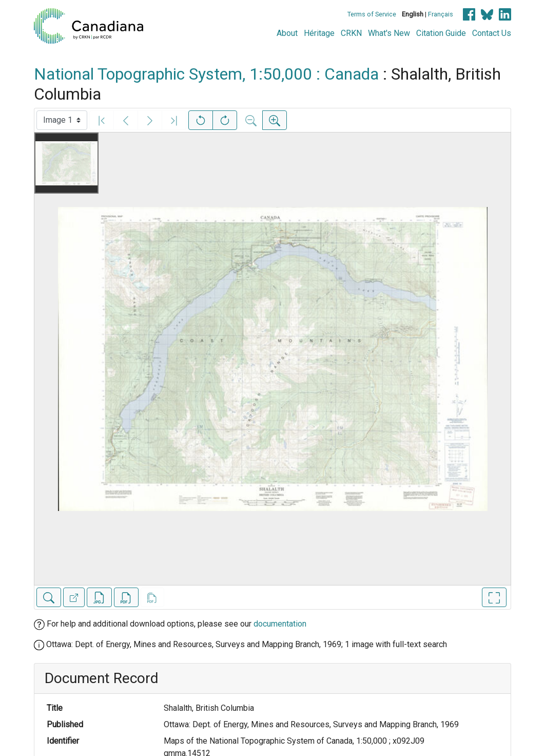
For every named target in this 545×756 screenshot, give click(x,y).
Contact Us (492, 33)
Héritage (319, 33)
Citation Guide (441, 33)
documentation (280, 624)
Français (441, 14)
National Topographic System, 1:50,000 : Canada (206, 74)
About (287, 33)
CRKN (351, 33)
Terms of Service (372, 14)
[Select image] (62, 120)
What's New (389, 33)
